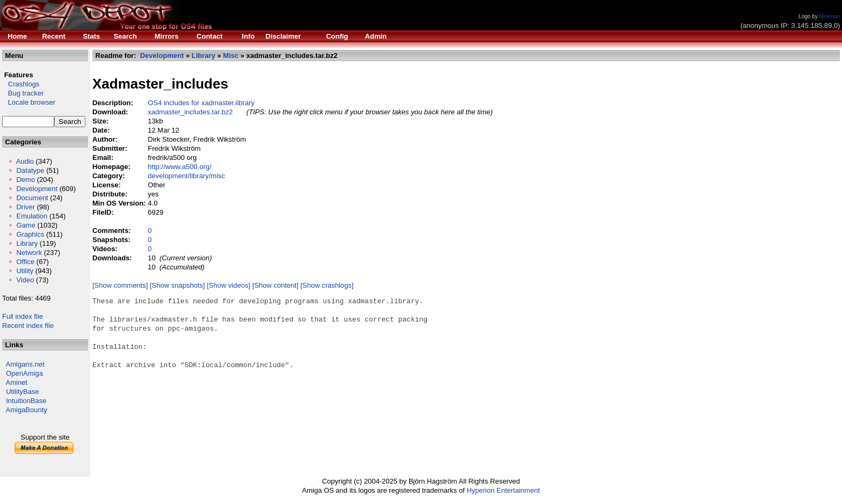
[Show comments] (120, 285)
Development (37, 189)
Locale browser (29, 102)
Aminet (17, 382)
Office (25, 262)
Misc (231, 56)
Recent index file (28, 326)
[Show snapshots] (177, 285)
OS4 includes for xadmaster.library (201, 103)
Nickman (829, 16)
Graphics (30, 234)
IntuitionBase (26, 401)
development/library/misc (186, 176)
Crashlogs (21, 84)
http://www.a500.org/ (180, 167)
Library (27, 243)
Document (32, 198)
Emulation (32, 216)
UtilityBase (22, 392)
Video (25, 280)
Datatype (30, 170)
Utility (25, 271)
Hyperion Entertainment (503, 490)
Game (26, 225)
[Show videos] (228, 285)
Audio (25, 161)
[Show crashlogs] (327, 285)
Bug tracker (23, 93)
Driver (26, 207)
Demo (26, 180)
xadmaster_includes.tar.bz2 (190, 112)
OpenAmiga (24, 373)
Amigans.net (25, 364)
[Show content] (275, 285)
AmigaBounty (27, 410)
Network (29, 253)
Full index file (23, 316)
